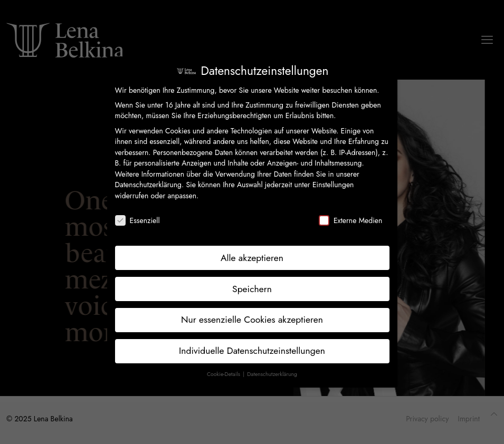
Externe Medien (350, 220)
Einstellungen (333, 185)
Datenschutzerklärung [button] (272, 374)
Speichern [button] (252, 289)
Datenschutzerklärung (148, 185)
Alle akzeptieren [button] (252, 258)
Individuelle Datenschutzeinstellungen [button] (252, 351)
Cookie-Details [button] (224, 374)
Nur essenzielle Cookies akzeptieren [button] (252, 320)
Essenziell (137, 220)
